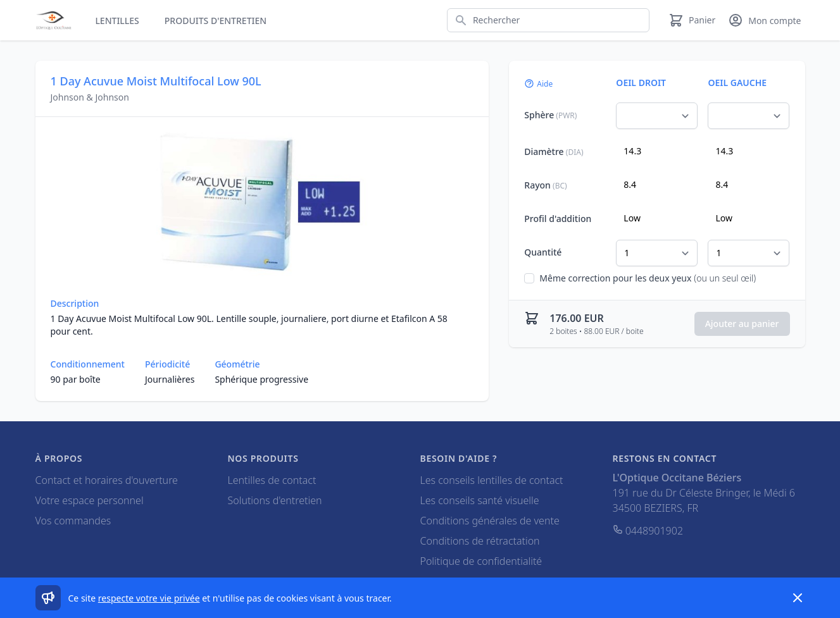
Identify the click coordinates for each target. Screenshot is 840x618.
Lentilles (117, 21)
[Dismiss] (798, 598)
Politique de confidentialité (481, 561)
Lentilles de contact (272, 480)
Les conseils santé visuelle (480, 500)
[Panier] (692, 20)
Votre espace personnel (90, 500)
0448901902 (648, 531)
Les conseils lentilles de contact (492, 480)
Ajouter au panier (742, 324)
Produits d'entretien (216, 21)
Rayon (545, 185)
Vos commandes (73, 521)
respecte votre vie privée (149, 598)
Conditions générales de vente (490, 521)
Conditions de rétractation (480, 541)
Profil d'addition (558, 219)
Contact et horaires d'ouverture (107, 480)
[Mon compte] (764, 20)
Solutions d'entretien (275, 500)
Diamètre (554, 151)
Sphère (550, 115)
